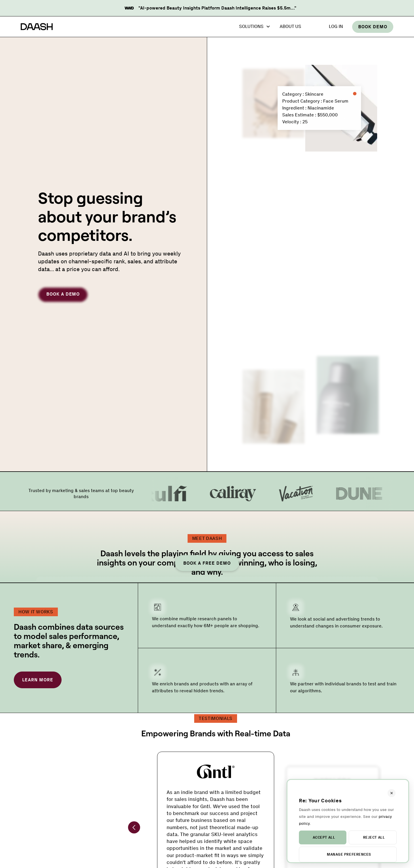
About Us (290, 26)
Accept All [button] (324, 837)
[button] (255, 27)
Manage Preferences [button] (349, 854)
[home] (37, 27)
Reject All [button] (374, 837)
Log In (336, 26)
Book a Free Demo (207, 563)
